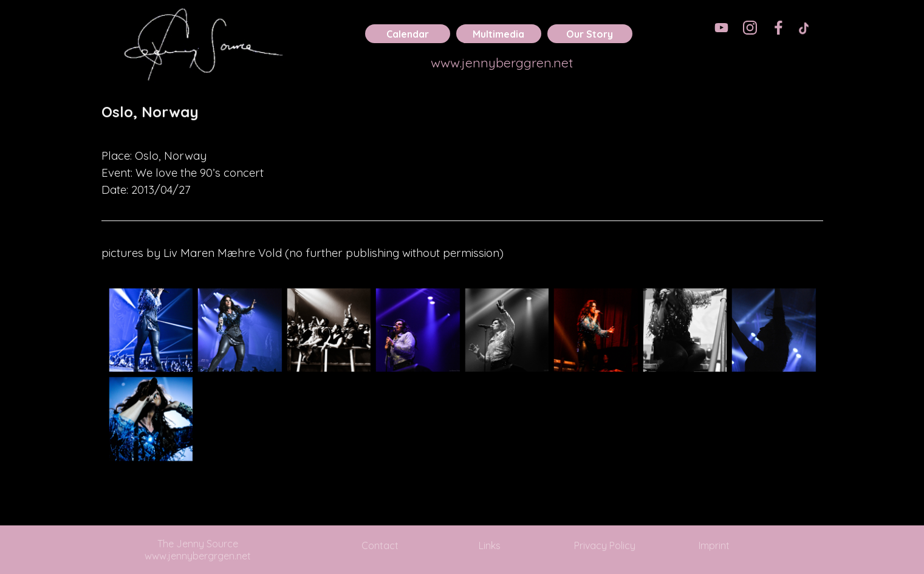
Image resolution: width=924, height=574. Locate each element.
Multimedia (498, 34)
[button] (151, 330)
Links (490, 545)
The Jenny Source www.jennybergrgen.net (198, 550)
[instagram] (750, 28)
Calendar (408, 34)
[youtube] (721, 28)
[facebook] (779, 28)
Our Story (590, 34)
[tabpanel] (462, 120)
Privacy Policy (605, 545)
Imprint (714, 545)
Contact (380, 545)
